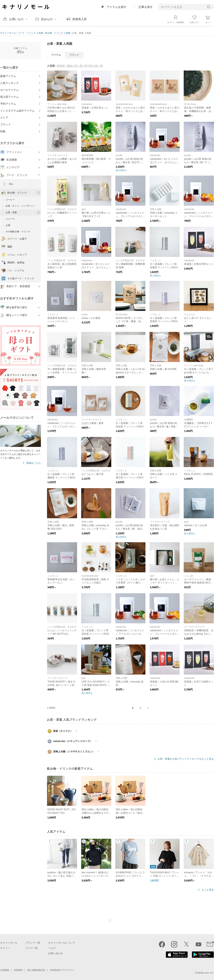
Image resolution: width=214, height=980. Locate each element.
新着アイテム (8, 76)
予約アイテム (8, 104)
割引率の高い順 (94, 66)
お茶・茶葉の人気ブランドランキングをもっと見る (186, 759)
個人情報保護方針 (36, 970)
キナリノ (5, 948)
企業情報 (5, 970)
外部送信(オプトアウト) (62, 970)
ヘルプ (52, 948)
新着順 (61, 66)
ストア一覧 (32, 948)
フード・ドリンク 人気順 (31, 33)
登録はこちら (34, 463)
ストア (4, 118)
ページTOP (110, 921)
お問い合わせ (56, 953)
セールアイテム (9, 90)
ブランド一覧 (33, 943)
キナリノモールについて (62, 943)
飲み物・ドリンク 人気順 (58, 33)
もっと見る (208, 890)
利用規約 (18, 970)
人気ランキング (9, 83)
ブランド (5, 124)
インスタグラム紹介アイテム (17, 111)
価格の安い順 (75, 66)
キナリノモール (8, 33)
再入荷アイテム (9, 97)
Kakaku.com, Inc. (205, 973)
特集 (3, 131)
